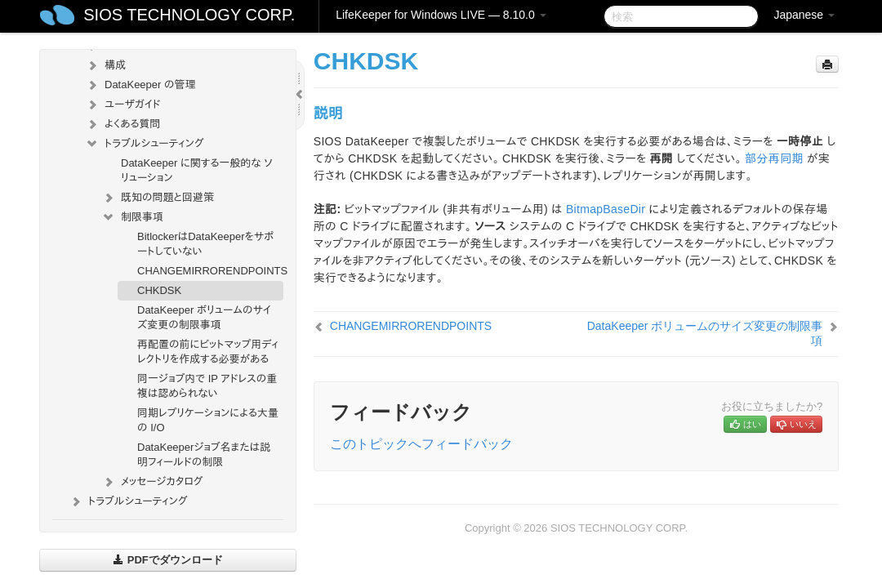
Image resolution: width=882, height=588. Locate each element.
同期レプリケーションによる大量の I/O (208, 420)
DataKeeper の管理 (140, 85)
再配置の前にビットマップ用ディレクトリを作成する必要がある (208, 352)
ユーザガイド (123, 105)
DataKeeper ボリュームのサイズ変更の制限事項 (204, 317)
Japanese (804, 15)
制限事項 (132, 217)
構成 (105, 65)
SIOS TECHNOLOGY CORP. (189, 15)
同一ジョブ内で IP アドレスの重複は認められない (207, 386)
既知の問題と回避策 (158, 198)
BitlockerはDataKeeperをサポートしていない (205, 244)
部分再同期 (774, 158)
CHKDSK (159, 290)
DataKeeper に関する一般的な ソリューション (197, 170)
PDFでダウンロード (168, 560)
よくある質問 (122, 124)
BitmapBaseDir (606, 209)
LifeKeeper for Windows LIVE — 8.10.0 (441, 15)
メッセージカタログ (152, 482)
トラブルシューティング (145, 144)
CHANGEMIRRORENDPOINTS (210, 271)
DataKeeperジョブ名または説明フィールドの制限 (204, 454)
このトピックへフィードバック (421, 444)
